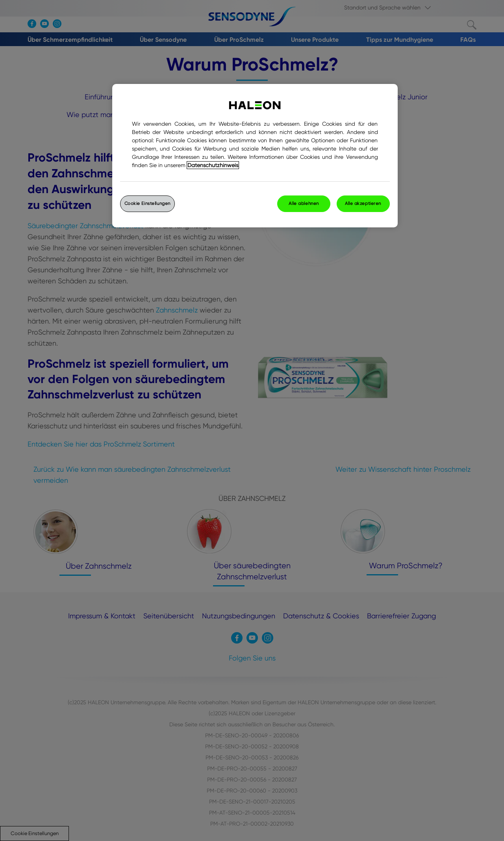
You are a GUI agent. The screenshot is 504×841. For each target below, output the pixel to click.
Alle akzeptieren (363, 204)
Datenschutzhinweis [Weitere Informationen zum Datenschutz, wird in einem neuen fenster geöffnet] (213, 165)
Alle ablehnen (304, 204)
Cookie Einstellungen (147, 204)
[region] (255, 156)
